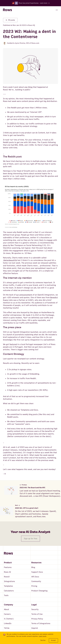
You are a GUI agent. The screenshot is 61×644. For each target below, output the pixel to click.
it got (32, 251)
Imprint (35, 628)
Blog (33, 567)
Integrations (9, 581)
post (30, 176)
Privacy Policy (37, 619)
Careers (7, 614)
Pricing (34, 586)
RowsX (7, 577)
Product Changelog (39, 591)
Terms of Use (37, 614)
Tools (6, 595)
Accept (53, 640)
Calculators (9, 591)
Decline (43, 640)
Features (8, 567)
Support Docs (37, 572)
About (7, 609)
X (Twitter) (9, 619)
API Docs (35, 577)
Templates (8, 586)
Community (36, 581)
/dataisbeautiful (10, 260)
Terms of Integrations (41, 623)
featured (13, 344)
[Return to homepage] (7, 10)
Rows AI (7, 572)
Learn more (42, 636)
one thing (28, 87)
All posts (10, 20)
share (36, 312)
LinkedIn (8, 623)
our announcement (24, 295)
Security (35, 609)
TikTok (7, 628)
